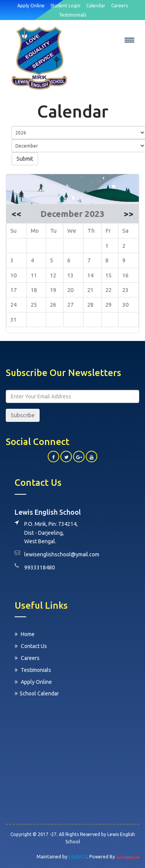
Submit (25, 159)
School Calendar (37, 693)
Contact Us (31, 646)
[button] (130, 40)
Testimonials (33, 670)
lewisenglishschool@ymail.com (62, 554)
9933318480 (40, 567)
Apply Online (33, 682)
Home (25, 634)
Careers (27, 658)
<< (17, 214)
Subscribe (23, 415)
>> (128, 214)
